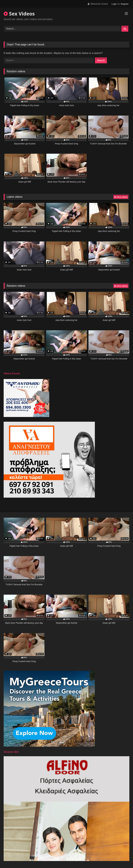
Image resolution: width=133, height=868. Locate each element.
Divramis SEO (11, 752)
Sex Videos (19, 14)
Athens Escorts (12, 373)
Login (114, 4)
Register (125, 4)
